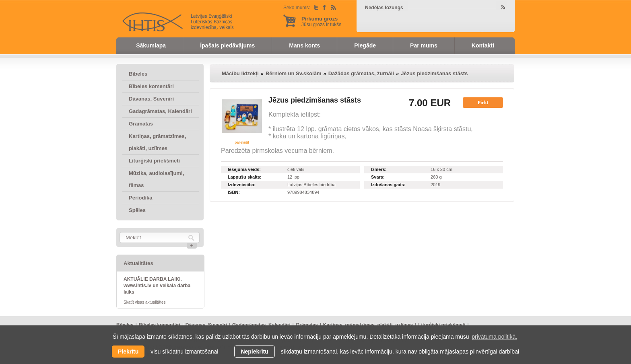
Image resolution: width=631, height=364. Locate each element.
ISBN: (234, 192)
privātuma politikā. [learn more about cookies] (494, 337)
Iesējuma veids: (244, 169)
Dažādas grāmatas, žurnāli (361, 73)
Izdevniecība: (242, 185)
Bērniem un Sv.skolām (293, 73)
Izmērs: (379, 169)
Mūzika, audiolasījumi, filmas (156, 179)
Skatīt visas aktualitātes (145, 302)
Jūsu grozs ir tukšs (321, 22)
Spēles (137, 210)
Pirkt (483, 103)
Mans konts (304, 45)
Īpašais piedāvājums (227, 45)
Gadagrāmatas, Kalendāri (160, 111)
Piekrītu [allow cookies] (128, 352)
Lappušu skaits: (245, 177)
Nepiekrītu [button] (254, 352)
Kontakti (483, 45)
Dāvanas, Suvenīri (151, 99)
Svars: (378, 177)
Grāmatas (141, 124)
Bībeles (138, 74)
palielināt (242, 142)
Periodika (141, 198)
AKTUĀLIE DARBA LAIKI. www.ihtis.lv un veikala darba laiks (157, 286)
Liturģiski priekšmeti (154, 161)
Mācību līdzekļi (240, 73)
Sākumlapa (151, 45)
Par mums (424, 45)
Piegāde (365, 45)
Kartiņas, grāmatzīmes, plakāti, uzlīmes (157, 142)
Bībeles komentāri (151, 86)
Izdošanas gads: (388, 185)
